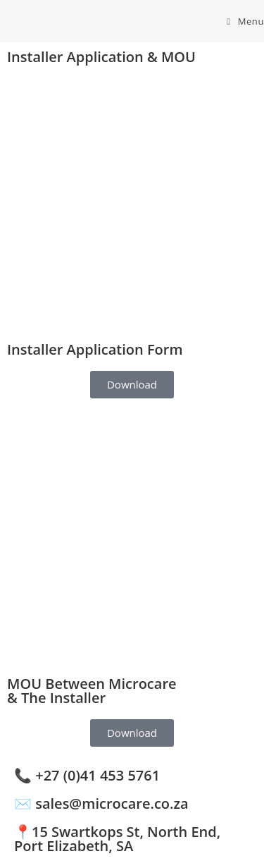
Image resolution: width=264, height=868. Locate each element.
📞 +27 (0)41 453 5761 (87, 775)
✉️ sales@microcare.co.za (101, 803)
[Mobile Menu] (245, 21)
